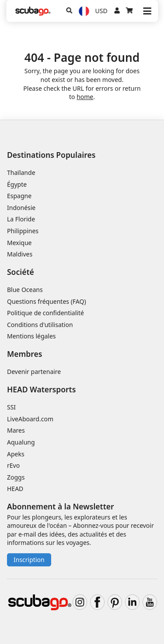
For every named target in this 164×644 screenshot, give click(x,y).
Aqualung (21, 442)
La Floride (21, 219)
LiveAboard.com (30, 419)
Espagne (19, 196)
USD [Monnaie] (101, 11)
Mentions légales (31, 336)
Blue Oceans (25, 290)
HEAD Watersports (41, 389)
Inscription (29, 560)
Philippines (23, 231)
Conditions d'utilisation (41, 325)
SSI (11, 407)
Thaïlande (21, 173)
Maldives (20, 254)
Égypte (17, 184)
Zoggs (16, 477)
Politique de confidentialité (45, 313)
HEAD (15, 489)
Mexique (19, 243)
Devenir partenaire (34, 372)
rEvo (13, 465)
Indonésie (21, 208)
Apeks (16, 454)
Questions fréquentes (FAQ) (47, 301)
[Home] (33, 11)
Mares (16, 430)
